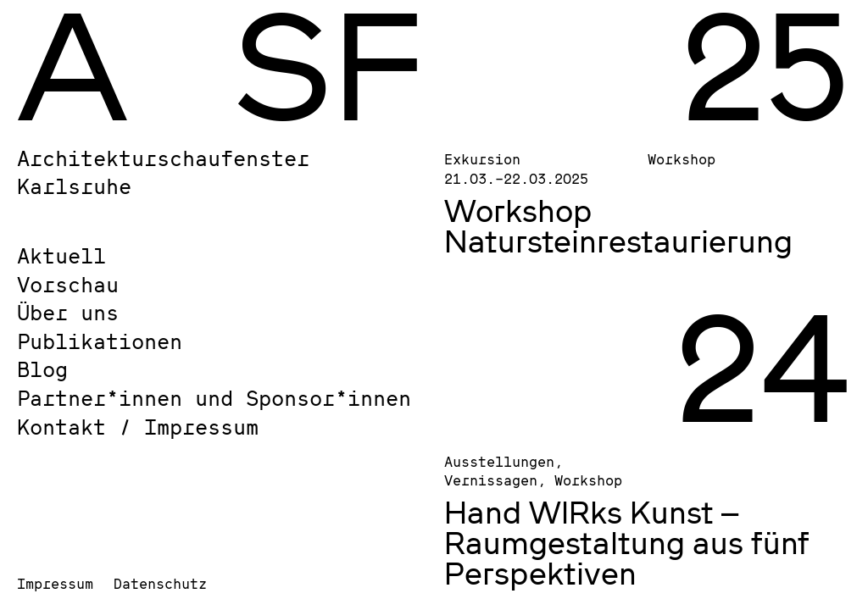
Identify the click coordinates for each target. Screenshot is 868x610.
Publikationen (100, 341)
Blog (42, 369)
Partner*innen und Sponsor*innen (214, 398)
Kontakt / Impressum (138, 427)
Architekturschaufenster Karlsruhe (163, 172)
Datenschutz (160, 583)
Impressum (55, 583)
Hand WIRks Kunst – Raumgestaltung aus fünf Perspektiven (627, 542)
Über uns (68, 312)
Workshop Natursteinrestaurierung (618, 225)
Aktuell (61, 255)
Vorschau (68, 284)
